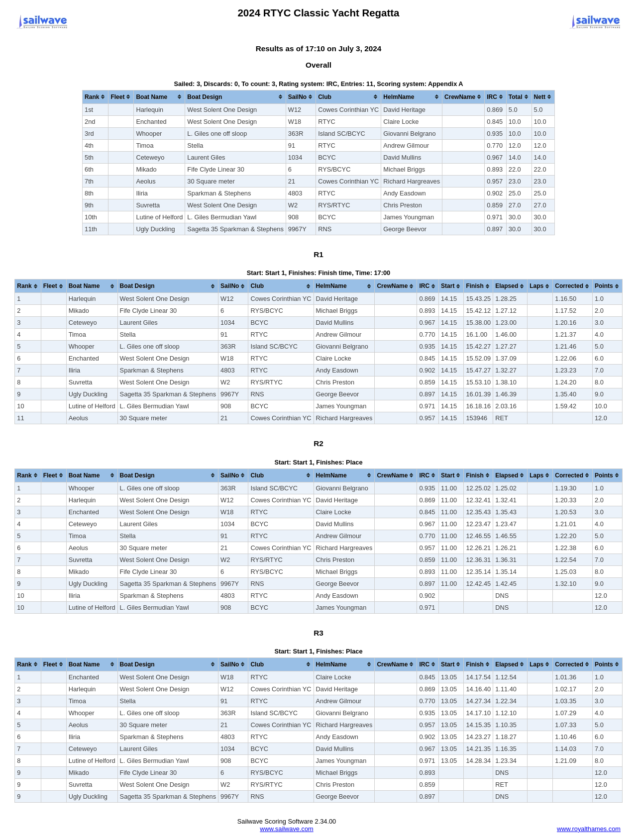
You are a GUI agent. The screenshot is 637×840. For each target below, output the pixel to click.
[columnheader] (96, 97)
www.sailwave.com (286, 829)
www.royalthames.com (589, 829)
